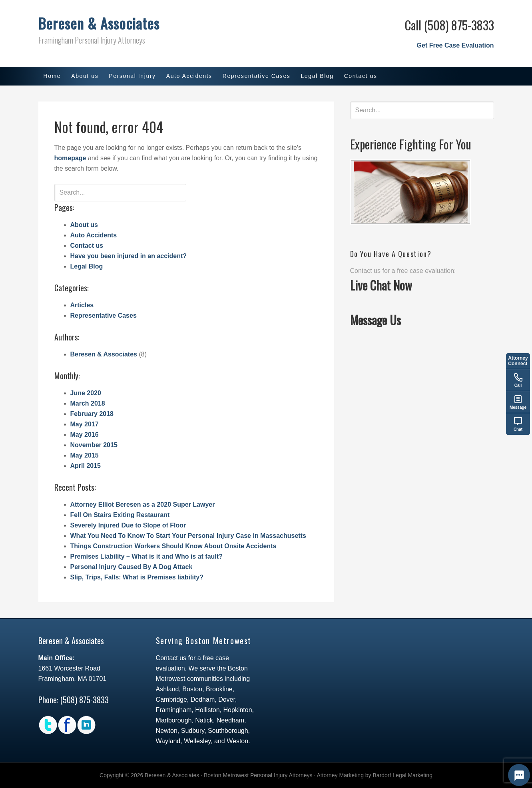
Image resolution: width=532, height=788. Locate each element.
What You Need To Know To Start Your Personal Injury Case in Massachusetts (188, 536)
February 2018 (92, 414)
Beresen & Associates (99, 23)
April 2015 (86, 466)
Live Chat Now (381, 285)
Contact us (87, 246)
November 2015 (94, 445)
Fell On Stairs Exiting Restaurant (120, 515)
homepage (70, 158)
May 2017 (85, 424)
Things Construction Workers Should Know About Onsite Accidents (173, 546)
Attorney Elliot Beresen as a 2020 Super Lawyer (143, 504)
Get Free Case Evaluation (455, 45)
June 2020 (86, 393)
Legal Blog (87, 266)
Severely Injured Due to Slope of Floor (128, 525)
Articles (82, 305)
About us (84, 225)
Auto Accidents (94, 235)
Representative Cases (104, 315)
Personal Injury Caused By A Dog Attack (132, 567)
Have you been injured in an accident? (129, 256)
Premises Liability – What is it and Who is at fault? (146, 556)
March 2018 (88, 403)
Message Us (376, 320)
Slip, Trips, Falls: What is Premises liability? (137, 577)
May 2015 (85, 455)
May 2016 (85, 435)
